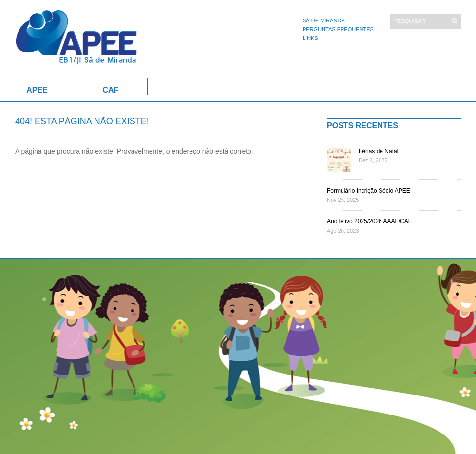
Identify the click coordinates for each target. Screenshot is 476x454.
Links (310, 38)
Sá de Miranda (324, 20)
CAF (111, 90)
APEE (37, 90)
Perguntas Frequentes (338, 29)
